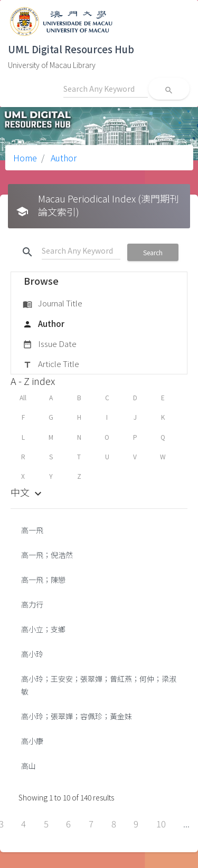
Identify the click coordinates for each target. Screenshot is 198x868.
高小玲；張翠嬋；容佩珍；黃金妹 (77, 716)
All (23, 397)
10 (161, 824)
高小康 (32, 741)
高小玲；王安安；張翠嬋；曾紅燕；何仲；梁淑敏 (99, 685)
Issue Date (50, 344)
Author (63, 158)
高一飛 (32, 530)
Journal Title (53, 304)
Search (153, 252)
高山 (29, 766)
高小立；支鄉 (43, 629)
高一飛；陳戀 (43, 580)
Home (25, 158)
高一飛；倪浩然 (47, 555)
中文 (27, 492)
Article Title (51, 364)
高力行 (32, 604)
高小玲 (32, 654)
